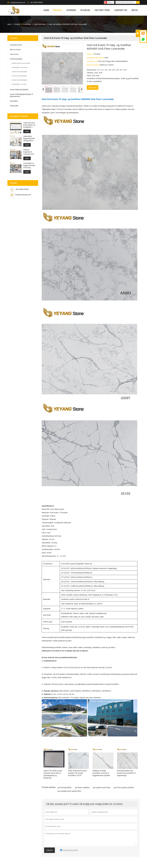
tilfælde (85, 10)
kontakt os (121, 10)
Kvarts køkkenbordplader (19, 90)
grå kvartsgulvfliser (65, 788)
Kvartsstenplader (16, 59)
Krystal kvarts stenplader (20, 80)
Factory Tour (102, 10)
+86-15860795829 (36, 2)
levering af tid (92, 61)
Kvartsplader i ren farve (19, 84)
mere (27, 131)
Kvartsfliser (27, 24)
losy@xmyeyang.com (18, 2)
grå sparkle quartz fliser (102, 788)
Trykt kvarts (14, 54)
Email (93, 87)
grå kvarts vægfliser (82, 788)
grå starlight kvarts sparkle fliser (69, 792)
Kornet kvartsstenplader (19, 76)
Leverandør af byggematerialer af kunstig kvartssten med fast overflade (29, 165)
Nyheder (71, 10)
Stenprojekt (14, 106)
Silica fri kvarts (15, 50)
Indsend (49, 851)
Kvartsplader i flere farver (20, 67)
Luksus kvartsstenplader (19, 72)
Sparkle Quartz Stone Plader (21, 63)
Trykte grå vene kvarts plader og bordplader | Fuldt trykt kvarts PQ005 (29, 125)
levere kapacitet (93, 65)
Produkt (58, 10)
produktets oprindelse (96, 58)
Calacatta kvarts (16, 45)
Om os (135, 10)
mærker (90, 54)
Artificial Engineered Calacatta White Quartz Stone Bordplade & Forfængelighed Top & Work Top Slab (29, 152)
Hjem (46, 10)
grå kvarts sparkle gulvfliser (124, 788)
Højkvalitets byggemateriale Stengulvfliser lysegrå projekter (30, 138)
